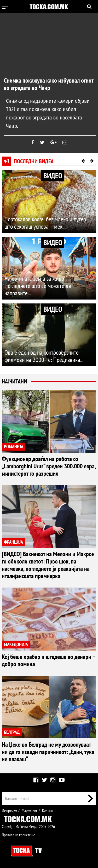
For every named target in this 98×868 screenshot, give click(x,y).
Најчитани (14, 381)
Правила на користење (19, 835)
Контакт (48, 810)
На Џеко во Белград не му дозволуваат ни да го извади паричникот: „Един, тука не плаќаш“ (48, 752)
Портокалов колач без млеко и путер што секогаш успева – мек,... (45, 223)
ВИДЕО (53, 176)
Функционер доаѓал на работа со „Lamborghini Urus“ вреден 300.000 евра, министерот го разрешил (49, 466)
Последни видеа (34, 161)
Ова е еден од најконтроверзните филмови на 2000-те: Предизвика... (44, 356)
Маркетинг (30, 810)
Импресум (9, 810)
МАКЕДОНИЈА (16, 644)
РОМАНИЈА (14, 447)
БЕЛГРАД (12, 732)
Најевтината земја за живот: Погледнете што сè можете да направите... (38, 286)
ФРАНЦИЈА (13, 542)
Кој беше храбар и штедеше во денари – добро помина (48, 660)
